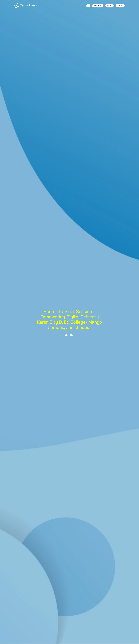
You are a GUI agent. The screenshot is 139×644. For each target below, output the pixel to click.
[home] (26, 6)
